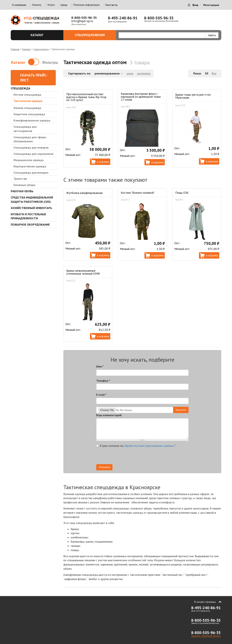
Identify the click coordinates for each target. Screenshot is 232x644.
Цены (64, 5)
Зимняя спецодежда (27, 108)
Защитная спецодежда (29, 114)
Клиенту (37, 5)
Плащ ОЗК (182, 193)
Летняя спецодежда (27, 95)
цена (130, 73)
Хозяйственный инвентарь (31, 208)
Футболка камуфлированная (84, 193)
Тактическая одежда (28, 101)
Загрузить (181, 410)
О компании (19, 5)
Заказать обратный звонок (206, 636)
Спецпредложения (93, 35)
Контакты (112, 5)
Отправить (104, 467)
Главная (15, 49)
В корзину (103, 162)
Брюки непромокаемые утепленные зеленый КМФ (83, 272)
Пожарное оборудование (30, 224)
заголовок (144, 73)
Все (214, 73)
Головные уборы (24, 185)
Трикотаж (20, 179)
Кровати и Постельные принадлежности (28, 216)
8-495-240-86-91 (123, 18)
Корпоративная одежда (30, 166)
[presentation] (155, 457)
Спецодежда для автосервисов (25, 129)
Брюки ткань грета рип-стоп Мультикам (193, 96)
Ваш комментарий (109, 415)
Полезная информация (86, 5)
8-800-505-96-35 (84, 18)
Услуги (51, 5)
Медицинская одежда (29, 160)
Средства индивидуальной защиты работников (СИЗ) (32, 200)
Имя (100, 366)
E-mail (101, 395)
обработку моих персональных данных (149, 446)
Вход (195, 5)
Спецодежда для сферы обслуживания (30, 139)
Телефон (103, 381)
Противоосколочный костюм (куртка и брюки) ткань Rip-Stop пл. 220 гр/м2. (86, 97)
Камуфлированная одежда (32, 120)
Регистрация (211, 5)
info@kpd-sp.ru (82, 21)
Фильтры (50, 62)
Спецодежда (41, 49)
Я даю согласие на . (136, 446)
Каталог (45, 35)
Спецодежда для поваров (31, 147)
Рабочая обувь (22, 191)
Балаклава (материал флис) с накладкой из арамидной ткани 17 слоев (141, 97)
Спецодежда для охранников (33, 154)
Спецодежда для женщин (31, 173)
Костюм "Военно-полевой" (138, 193)
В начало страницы (205, 602)
